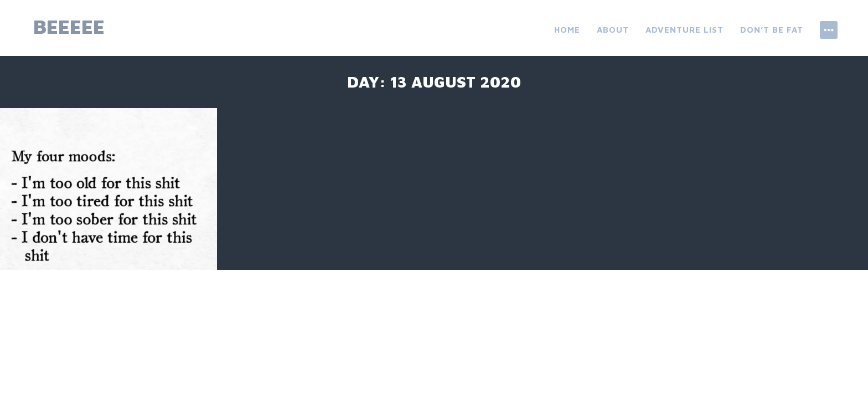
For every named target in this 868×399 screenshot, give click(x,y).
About (613, 30)
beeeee (69, 26)
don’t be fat (772, 30)
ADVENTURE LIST (684, 30)
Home (567, 30)
